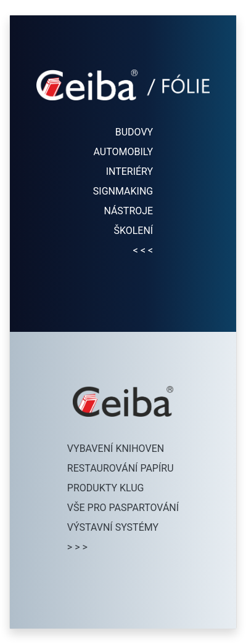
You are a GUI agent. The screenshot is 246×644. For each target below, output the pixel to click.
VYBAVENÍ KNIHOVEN (116, 449)
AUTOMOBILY (124, 152)
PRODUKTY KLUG (106, 488)
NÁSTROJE (128, 211)
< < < (143, 250)
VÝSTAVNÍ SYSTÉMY (113, 527)
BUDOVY (134, 132)
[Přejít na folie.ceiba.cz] (123, 97)
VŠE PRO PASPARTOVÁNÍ (123, 508)
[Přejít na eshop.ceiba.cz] (123, 414)
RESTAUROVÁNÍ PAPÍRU (121, 468)
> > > (77, 547)
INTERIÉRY (130, 171)
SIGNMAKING (123, 191)
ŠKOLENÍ (133, 231)
